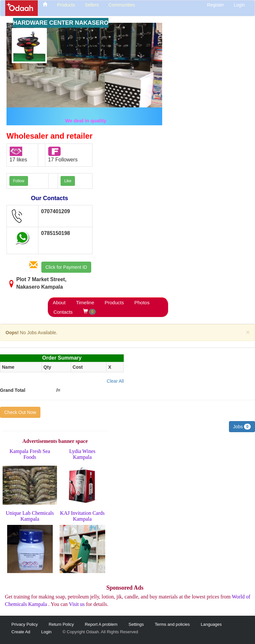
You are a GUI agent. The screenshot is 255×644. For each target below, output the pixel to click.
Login (239, 5)
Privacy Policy (25, 624)
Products (114, 302)
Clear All (115, 381)
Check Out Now (20, 412)
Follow (19, 181)
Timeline (85, 302)
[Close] (248, 332)
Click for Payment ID (66, 267)
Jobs (242, 427)
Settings (136, 624)
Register (216, 5)
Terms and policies (172, 624)
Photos (142, 302)
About (59, 302)
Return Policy (61, 624)
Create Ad (21, 632)
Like (68, 181)
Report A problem (101, 624)
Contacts (63, 312)
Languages (211, 624)
